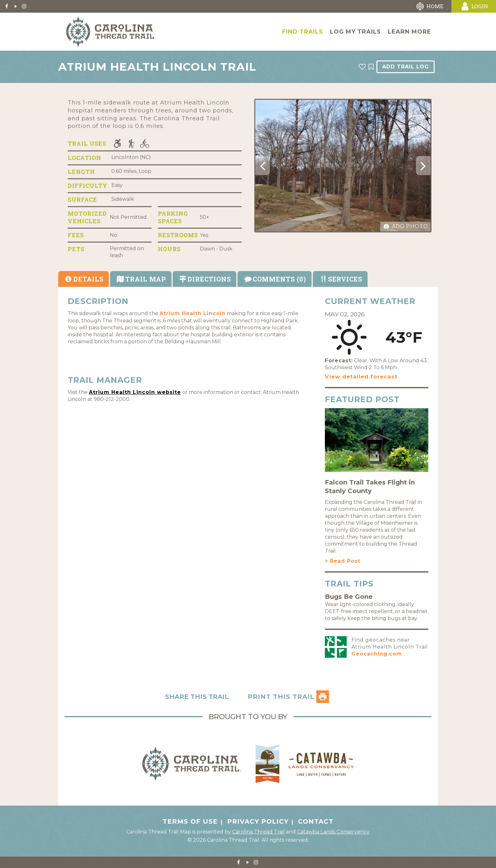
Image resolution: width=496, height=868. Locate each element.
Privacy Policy (258, 821)
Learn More (409, 32)
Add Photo (406, 226)
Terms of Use (190, 821)
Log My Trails (355, 32)
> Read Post (343, 561)
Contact (316, 821)
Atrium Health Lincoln (192, 313)
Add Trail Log (406, 67)
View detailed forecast (361, 377)
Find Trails (303, 32)
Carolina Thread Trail (258, 832)
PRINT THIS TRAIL (288, 697)
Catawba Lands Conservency (333, 832)
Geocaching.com (377, 654)
